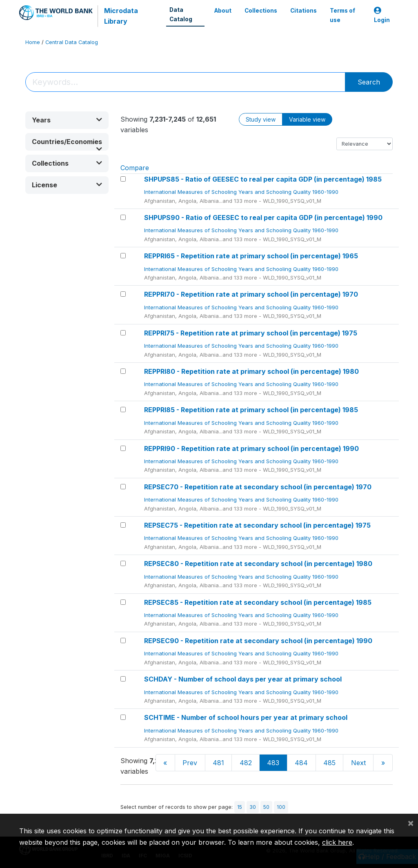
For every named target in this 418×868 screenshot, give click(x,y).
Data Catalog (181, 14)
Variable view (307, 119)
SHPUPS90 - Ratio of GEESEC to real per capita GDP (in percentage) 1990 (263, 218)
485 (329, 763)
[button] (67, 120)
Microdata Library (121, 16)
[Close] (411, 823)
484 (301, 763)
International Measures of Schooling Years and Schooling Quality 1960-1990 (242, 192)
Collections (261, 11)
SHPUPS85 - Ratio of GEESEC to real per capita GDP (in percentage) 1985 (263, 179)
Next (358, 763)
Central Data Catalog (72, 42)
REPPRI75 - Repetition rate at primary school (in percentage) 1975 (251, 333)
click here (337, 842)
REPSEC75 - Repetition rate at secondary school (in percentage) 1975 (257, 525)
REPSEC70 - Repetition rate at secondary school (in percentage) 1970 (258, 487)
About (223, 11)
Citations (303, 11)
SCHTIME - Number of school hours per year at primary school (246, 717)
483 (273, 763)
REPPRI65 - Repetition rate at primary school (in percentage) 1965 (251, 256)
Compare (135, 168)
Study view (261, 119)
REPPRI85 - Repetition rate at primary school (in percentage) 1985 (251, 410)
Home (33, 42)
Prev (190, 763)
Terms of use (342, 15)
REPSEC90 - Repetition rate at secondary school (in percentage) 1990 (258, 641)
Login (382, 15)
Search (369, 82)
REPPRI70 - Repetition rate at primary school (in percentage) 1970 (251, 294)
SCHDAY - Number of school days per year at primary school (243, 679)
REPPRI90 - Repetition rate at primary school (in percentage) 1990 (251, 448)
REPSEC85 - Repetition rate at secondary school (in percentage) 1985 (258, 602)
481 (218, 763)
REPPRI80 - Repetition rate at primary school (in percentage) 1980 (251, 371)
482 (246, 763)
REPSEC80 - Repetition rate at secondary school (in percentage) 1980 (258, 564)
